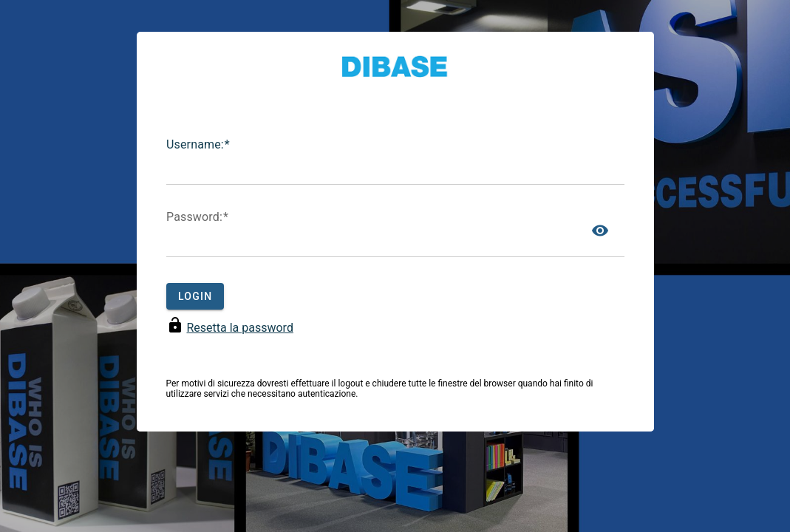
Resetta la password (239, 328)
